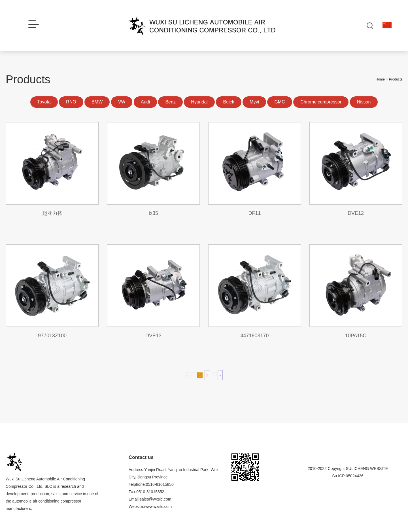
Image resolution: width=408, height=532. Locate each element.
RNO (71, 102)
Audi (145, 102)
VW (122, 102)
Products (396, 79)
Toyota (44, 102)
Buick (229, 102)
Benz (170, 102)
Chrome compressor (321, 102)
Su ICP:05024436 (348, 476)
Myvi (254, 102)
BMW (97, 102)
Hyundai (199, 102)
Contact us (141, 457)
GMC (280, 102)
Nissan (364, 102)
